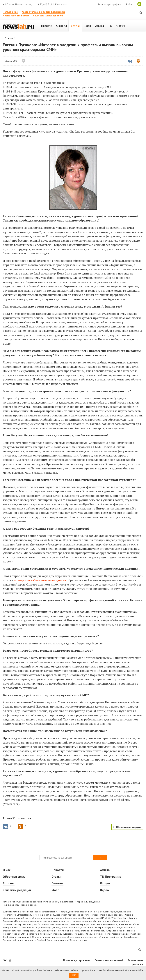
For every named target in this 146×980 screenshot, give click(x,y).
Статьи (9, 38)
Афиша (105, 870)
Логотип (9, 883)
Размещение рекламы (135, 962)
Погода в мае (10, 12)
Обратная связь (14, 877)
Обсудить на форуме (129, 827)
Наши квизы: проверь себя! (48, 16)
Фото (55, 890)
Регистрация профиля (110, 5)
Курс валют (61, 5)
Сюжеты (57, 883)
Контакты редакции (17, 890)
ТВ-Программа (111, 877)
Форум (105, 883)
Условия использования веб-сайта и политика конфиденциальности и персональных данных (51, 902)
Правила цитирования (77, 960)
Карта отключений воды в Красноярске (43, 12)
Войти (129, 5)
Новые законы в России (16, 16)
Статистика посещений (109, 960)
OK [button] (74, 975)
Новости (58, 870)
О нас (7, 870)
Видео (104, 890)
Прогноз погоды (24, 5)
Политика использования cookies (20, 905)
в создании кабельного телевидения (40, 580)
